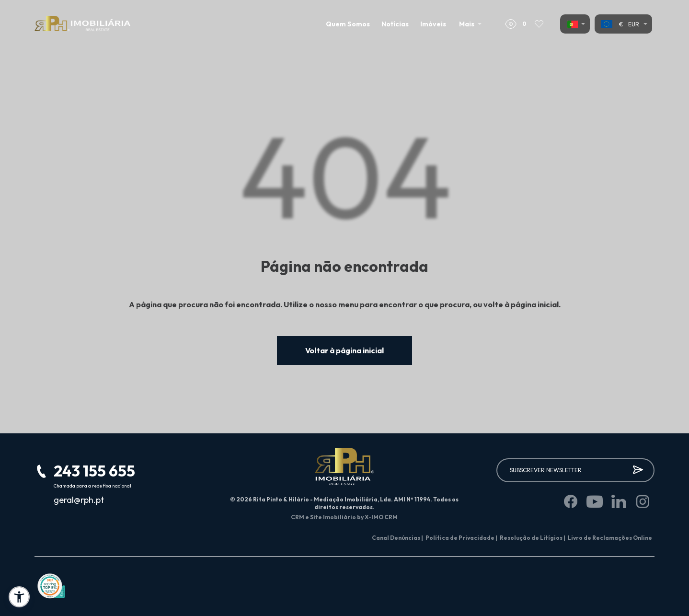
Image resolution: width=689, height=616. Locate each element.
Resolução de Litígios (533, 538)
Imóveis (433, 24)
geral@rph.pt (79, 500)
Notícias (395, 24)
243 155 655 (94, 471)
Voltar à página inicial (344, 350)
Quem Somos (348, 24)
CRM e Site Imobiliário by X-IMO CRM (344, 517)
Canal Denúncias (397, 538)
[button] (19, 597)
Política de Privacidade (461, 538)
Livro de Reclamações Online (610, 538)
